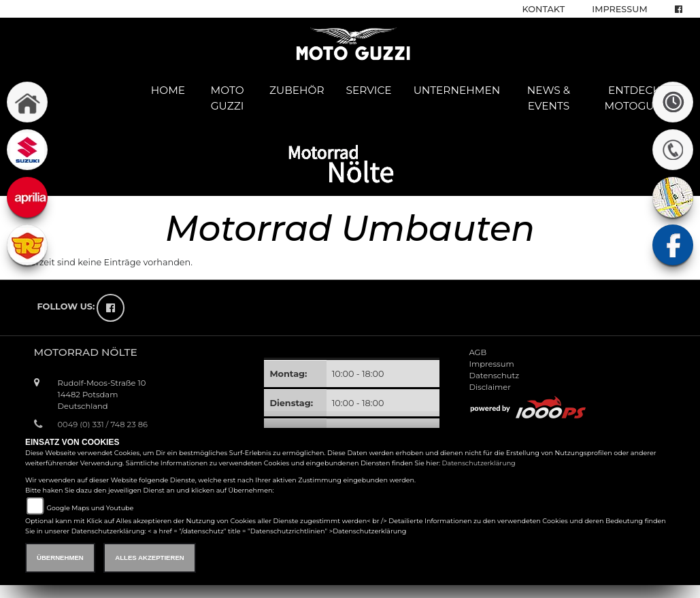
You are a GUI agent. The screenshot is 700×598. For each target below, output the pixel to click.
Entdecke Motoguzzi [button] (637, 98)
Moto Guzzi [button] (228, 98)
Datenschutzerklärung (479, 463)
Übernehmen (60, 558)
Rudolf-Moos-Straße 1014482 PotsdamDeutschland (102, 395)
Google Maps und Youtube (90, 508)
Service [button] (369, 90)
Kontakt (544, 9)
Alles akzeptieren (149, 558)
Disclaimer (489, 387)
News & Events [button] (549, 98)
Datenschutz (494, 376)
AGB (478, 352)
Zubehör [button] (297, 90)
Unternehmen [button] (457, 90)
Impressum (619, 9)
